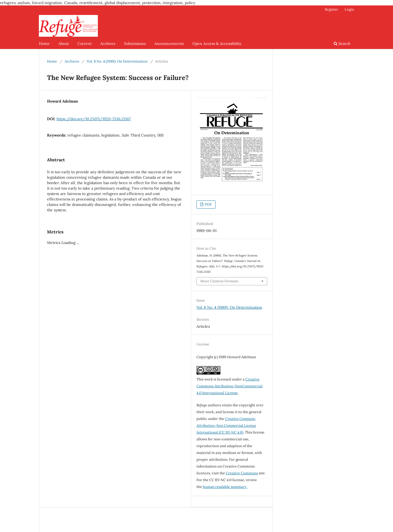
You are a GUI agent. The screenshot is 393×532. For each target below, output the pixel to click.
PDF (208, 204)
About (64, 44)
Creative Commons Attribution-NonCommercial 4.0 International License (230, 386)
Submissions (135, 44)
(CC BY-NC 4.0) (226, 426)
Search (342, 44)
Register (332, 9)
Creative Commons (242, 473)
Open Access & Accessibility (217, 44)
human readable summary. (225, 487)
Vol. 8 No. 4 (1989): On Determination (117, 61)
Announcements (169, 44)
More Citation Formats (219, 281)
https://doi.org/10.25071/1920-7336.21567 (94, 119)
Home (44, 44)
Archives (108, 44)
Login (349, 9)
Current (85, 44)
